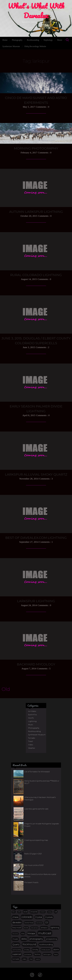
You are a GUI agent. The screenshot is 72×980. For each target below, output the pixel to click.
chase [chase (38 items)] (15, 917)
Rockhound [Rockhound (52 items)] (29, 944)
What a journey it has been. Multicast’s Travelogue (40, 799)
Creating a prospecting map (36, 840)
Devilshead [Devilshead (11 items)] (39, 923)
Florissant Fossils (31, 882)
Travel (31, 741)
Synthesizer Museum (11, 46)
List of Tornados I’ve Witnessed (37, 772)
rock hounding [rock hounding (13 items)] (17, 950)
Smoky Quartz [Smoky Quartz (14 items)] (46, 950)
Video (31, 745)
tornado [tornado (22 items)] (16, 959)
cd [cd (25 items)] (56, 912)
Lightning (32, 721)
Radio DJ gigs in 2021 (33, 854)
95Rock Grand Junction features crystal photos (40, 876)
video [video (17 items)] (24, 959)
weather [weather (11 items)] (38, 959)
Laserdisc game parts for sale (36, 809)
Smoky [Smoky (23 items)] (35, 950)
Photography (17, 40)
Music (60, 40)
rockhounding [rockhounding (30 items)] (46, 944)
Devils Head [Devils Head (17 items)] (29, 923)
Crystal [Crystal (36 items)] (39, 917)
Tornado (32, 738)
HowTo (31, 718)
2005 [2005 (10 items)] (19, 912)
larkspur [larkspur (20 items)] (44, 928)
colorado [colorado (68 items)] (27, 917)
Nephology (48, 40)
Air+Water (32, 711)
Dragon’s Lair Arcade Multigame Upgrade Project (42, 825)
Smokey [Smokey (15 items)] (27, 950)
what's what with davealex (36, 12)
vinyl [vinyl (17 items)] (31, 959)
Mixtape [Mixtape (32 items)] (31, 933)
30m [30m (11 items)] (14, 912)
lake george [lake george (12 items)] (34, 928)
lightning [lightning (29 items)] (55, 927)
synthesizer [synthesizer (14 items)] (28, 954)
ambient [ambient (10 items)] (43, 912)
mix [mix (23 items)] (23, 934)
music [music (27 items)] (15, 939)
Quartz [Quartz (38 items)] (16, 944)
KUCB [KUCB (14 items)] (26, 928)
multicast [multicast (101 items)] (45, 933)
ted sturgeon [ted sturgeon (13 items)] (47, 954)
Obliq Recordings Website (35, 46)
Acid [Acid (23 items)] (25, 912)
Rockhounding (33, 40)
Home (5, 40)
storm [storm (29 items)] (56, 949)
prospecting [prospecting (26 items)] (52, 939)
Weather (32, 748)
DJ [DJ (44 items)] (47, 922)
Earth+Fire (32, 715)
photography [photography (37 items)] (36, 939)
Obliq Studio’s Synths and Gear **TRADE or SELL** (42, 782)
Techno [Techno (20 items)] (37, 954)
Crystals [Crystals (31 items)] (49, 917)
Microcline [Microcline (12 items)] (15, 934)
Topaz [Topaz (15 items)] (56, 954)
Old (6, 689)
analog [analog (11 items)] (50, 912)
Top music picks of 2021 (34, 865)
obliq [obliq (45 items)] (24, 939)
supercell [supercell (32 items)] (17, 954)
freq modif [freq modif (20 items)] (17, 928)
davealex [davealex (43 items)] (17, 922)
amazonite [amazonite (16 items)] (34, 912)
